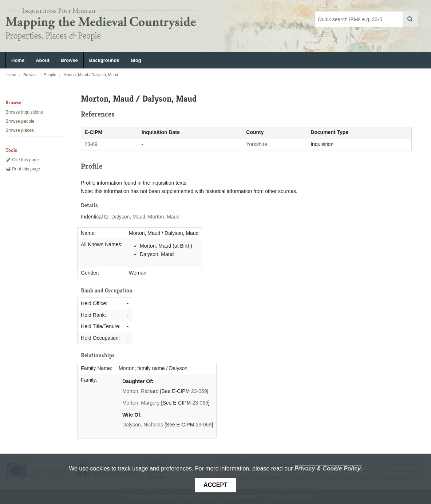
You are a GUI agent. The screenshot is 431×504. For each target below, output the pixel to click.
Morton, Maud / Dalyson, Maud (91, 75)
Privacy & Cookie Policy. (328, 468)
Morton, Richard (141, 391)
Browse (69, 60)
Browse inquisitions (24, 112)
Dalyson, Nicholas (143, 425)
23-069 (199, 391)
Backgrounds (104, 60)
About (43, 60)
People (50, 75)
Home (18, 60)
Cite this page (22, 160)
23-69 (91, 144)
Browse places (20, 130)
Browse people (20, 121)
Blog (136, 60)
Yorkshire (257, 144)
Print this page (23, 169)
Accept (215, 485)
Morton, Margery (141, 403)
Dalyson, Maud (128, 217)
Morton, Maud (164, 217)
